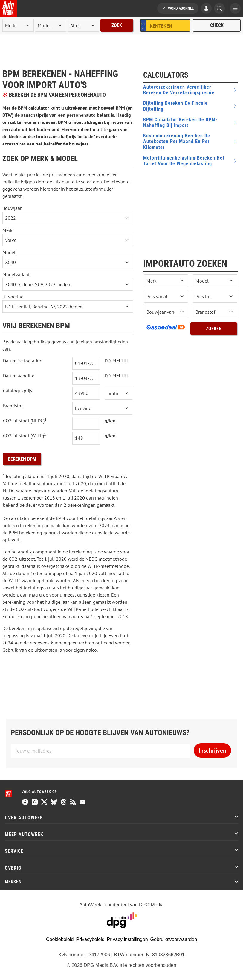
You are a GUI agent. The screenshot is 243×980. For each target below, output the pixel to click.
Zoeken (214, 329)
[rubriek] (83, 25)
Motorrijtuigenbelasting (184, 161)
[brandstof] (215, 312)
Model (9, 252)
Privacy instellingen (127, 939)
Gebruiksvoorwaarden (174, 939)
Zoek (117, 25)
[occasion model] (215, 281)
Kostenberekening (177, 141)
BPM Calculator (180, 122)
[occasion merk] (166, 281)
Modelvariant (16, 274)
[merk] (18, 25)
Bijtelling (175, 106)
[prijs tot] (215, 296)
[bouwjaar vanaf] (166, 312)
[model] (51, 25)
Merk (7, 230)
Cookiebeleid (60, 939)
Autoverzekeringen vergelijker (179, 90)
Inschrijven (212, 750)
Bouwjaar (12, 208)
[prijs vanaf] (166, 296)
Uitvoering (13, 297)
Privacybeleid (90, 939)
